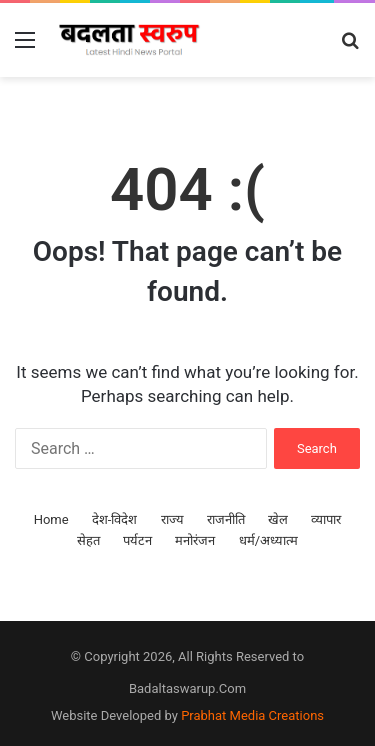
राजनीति (226, 519)
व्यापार (326, 519)
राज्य (172, 519)
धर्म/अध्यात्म (268, 540)
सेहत (88, 540)
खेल (278, 519)
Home (51, 519)
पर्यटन (137, 540)
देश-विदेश (115, 519)
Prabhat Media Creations (252, 715)
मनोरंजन (195, 540)
